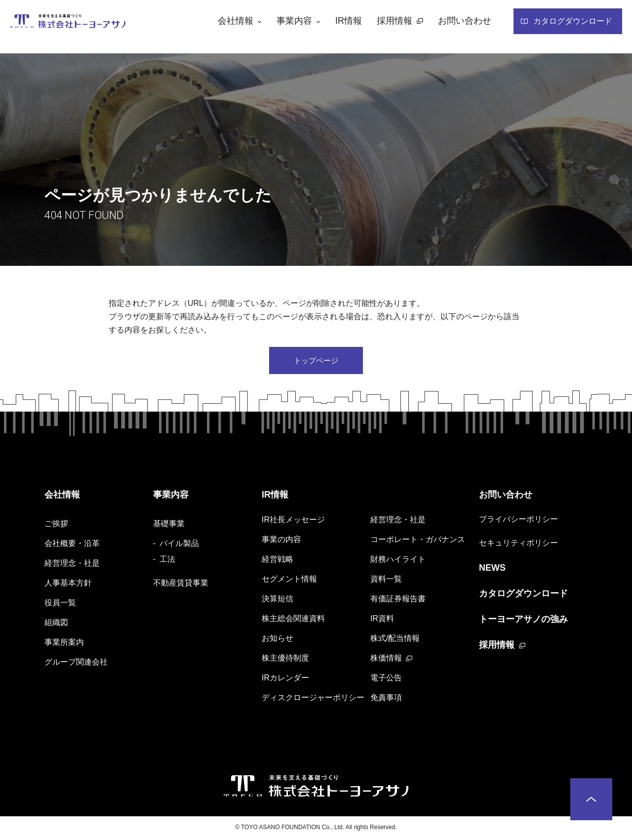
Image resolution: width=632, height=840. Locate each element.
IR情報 (275, 497)
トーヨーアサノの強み (523, 621)
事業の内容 (281, 541)
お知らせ (277, 640)
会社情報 (62, 497)
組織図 (56, 624)
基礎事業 (169, 525)
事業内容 (171, 497)
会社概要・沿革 (72, 545)
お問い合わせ (506, 497)
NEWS (492, 570)
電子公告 (386, 679)
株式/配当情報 (395, 640)
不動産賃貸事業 (181, 584)
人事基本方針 (68, 584)
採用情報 (497, 647)
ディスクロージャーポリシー (313, 699)
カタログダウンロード (523, 595)
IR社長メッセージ (293, 521)
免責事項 (386, 699)
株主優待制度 (285, 659)
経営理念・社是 (72, 565)
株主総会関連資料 (293, 620)
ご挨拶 (56, 525)
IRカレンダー (285, 679)
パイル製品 (179, 545)
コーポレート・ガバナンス (418, 541)
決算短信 (277, 600)
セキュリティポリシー (518, 545)
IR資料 (382, 620)
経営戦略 (277, 561)
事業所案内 (64, 644)
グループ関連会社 (76, 663)
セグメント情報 (289, 580)
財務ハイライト (398, 561)
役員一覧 (60, 604)
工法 (167, 561)
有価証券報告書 (398, 600)
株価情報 (386, 659)
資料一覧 (386, 580)
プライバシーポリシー (518, 521)
